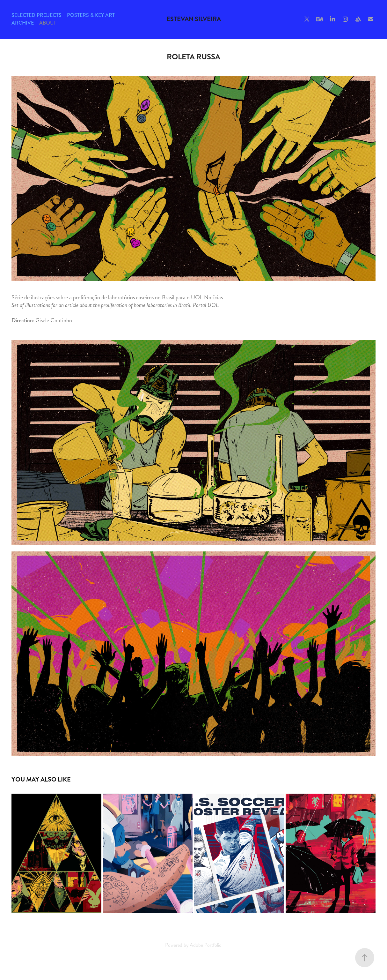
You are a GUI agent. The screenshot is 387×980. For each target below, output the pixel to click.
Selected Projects (37, 15)
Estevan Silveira (194, 19)
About (48, 23)
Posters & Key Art (91, 15)
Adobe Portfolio (206, 945)
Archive (23, 23)
